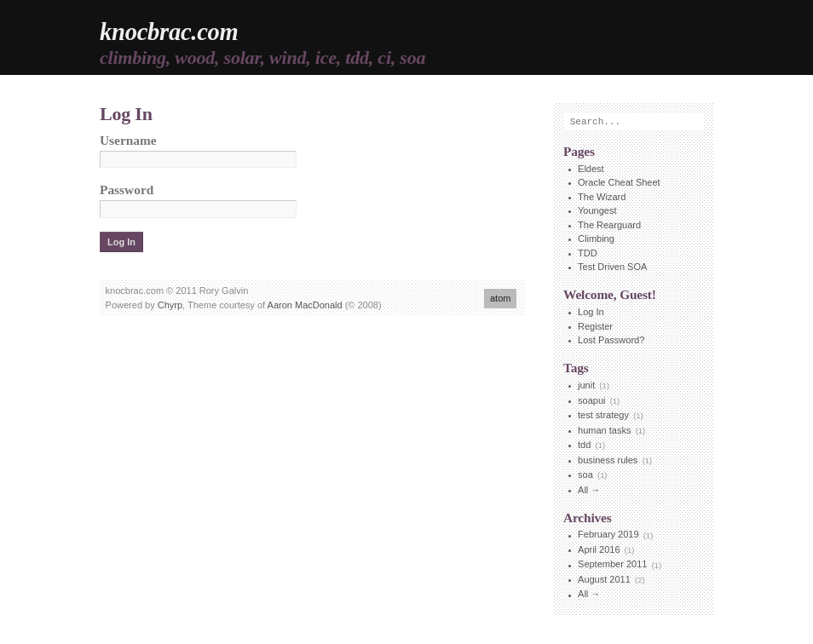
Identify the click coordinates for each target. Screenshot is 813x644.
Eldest (591, 169)
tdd (584, 445)
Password (127, 190)
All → (589, 490)
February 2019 (608, 535)
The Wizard (602, 197)
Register (595, 326)
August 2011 (604, 579)
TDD (588, 253)
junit (586, 385)
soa (585, 474)
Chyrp (170, 305)
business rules (608, 460)
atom (500, 298)
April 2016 (599, 549)
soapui (591, 400)
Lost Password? (611, 340)
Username (128, 140)
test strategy (603, 415)
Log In (591, 312)
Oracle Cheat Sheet (619, 182)
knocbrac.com (169, 32)
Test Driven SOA (612, 267)
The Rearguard (609, 225)
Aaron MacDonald (305, 305)
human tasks (604, 430)
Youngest (597, 210)
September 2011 (612, 565)
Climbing (596, 239)
